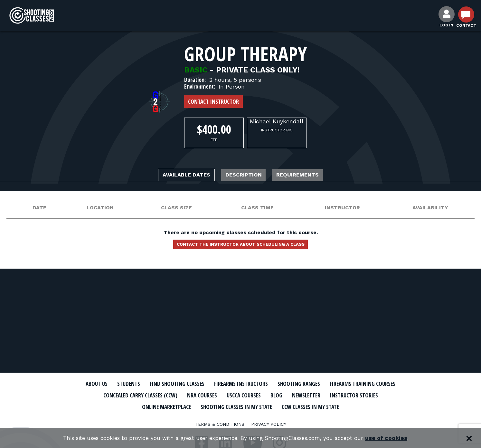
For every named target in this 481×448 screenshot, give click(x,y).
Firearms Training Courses (132, 395)
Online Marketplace (248, 406)
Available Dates (174, 176)
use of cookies (395, 438)
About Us (117, 384)
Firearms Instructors (284, 384)
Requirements (311, 176)
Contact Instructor (213, 101)
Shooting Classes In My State (330, 406)
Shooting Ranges (352, 384)
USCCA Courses (345, 395)
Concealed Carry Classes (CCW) (225, 395)
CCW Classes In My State (241, 417)
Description (245, 176)
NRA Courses (297, 395)
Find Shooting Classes (210, 384)
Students (154, 384)
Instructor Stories (180, 406)
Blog (382, 395)
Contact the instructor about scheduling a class (240, 247)
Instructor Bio (277, 130)
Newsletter (125, 406)
